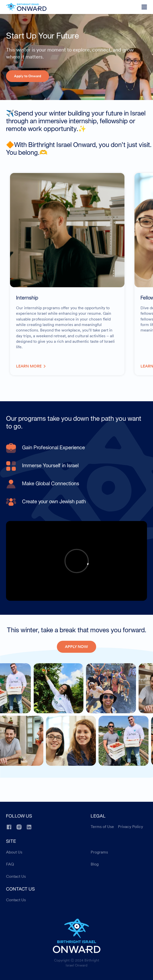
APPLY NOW (76, 647)
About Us (14, 852)
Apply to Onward (28, 76)
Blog (95, 864)
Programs (99, 852)
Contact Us (16, 876)
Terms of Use (102, 827)
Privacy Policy (130, 827)
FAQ (10, 864)
